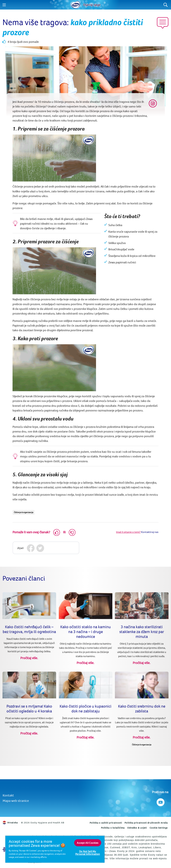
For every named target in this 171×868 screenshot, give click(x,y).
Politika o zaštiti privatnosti (106, 823)
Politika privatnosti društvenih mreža (146, 823)
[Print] (153, 103)
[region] (55, 849)
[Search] (166, 5)
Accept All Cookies (88, 843)
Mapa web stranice (16, 801)
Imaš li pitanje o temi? (128, 532)
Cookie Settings (159, 828)
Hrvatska (10, 823)
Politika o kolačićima (113, 828)
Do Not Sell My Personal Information (88, 853)
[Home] (75, 5)
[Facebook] (31, 548)
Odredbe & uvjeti (137, 828)
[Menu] (4, 5)
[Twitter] (40, 548)
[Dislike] (72, 532)
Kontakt (8, 795)
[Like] (57, 532)
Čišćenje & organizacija (24, 512)
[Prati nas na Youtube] (160, 801)
